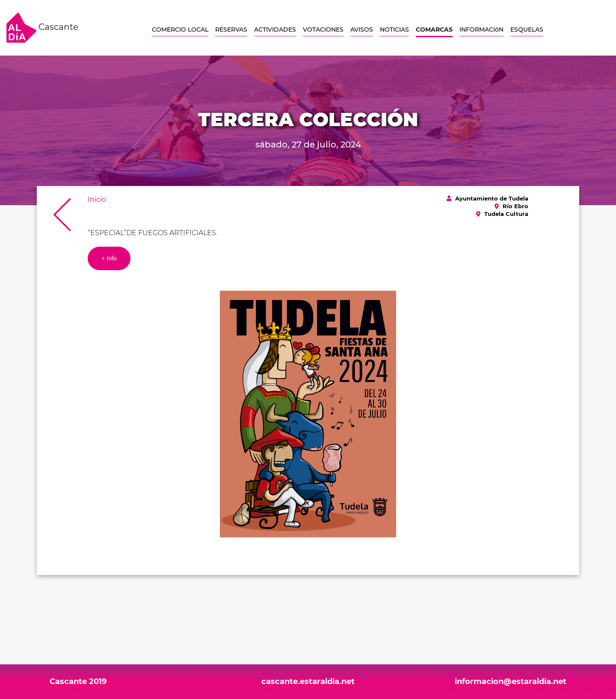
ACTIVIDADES (275, 29)
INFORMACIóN (481, 29)
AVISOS (362, 29)
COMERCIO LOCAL (180, 29)
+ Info (109, 258)
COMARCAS (434, 29)
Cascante (42, 28)
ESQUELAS (527, 29)
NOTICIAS (394, 29)
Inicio (97, 199)
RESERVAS (231, 29)
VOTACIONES (323, 29)
